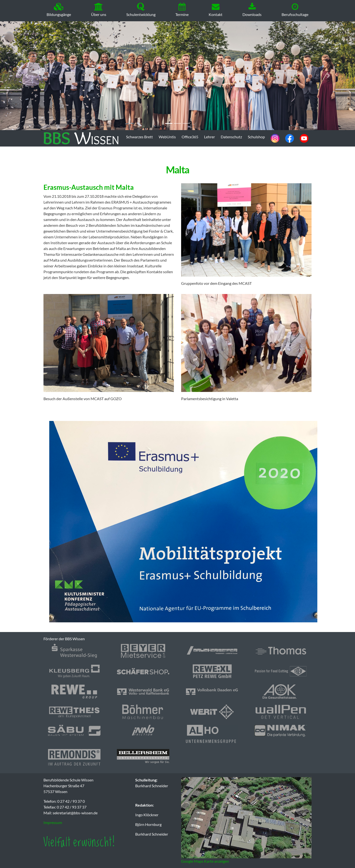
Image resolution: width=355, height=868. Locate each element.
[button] (27, 76)
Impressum (53, 822)
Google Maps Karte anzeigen (205, 861)
